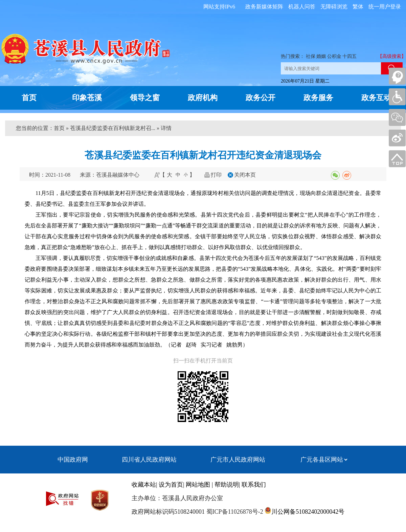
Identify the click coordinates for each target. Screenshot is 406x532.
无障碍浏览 (334, 7)
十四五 (349, 56)
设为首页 (171, 485)
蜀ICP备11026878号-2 (234, 512)
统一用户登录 (385, 7)
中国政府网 (73, 460)
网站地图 (198, 485)
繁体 (358, 7)
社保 (311, 56)
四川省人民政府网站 (149, 460)
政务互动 (376, 98)
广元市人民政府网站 (238, 460)
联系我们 (254, 485)
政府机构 (203, 98)
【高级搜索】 (392, 56)
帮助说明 (227, 485)
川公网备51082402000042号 (308, 512)
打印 (216, 175)
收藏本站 (144, 485)
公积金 (334, 56)
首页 (29, 98)
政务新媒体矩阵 (264, 7)
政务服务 (318, 98)
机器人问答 (302, 7)
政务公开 (261, 98)
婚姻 (321, 56)
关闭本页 (245, 175)
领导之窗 (145, 98)
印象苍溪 (87, 98)
